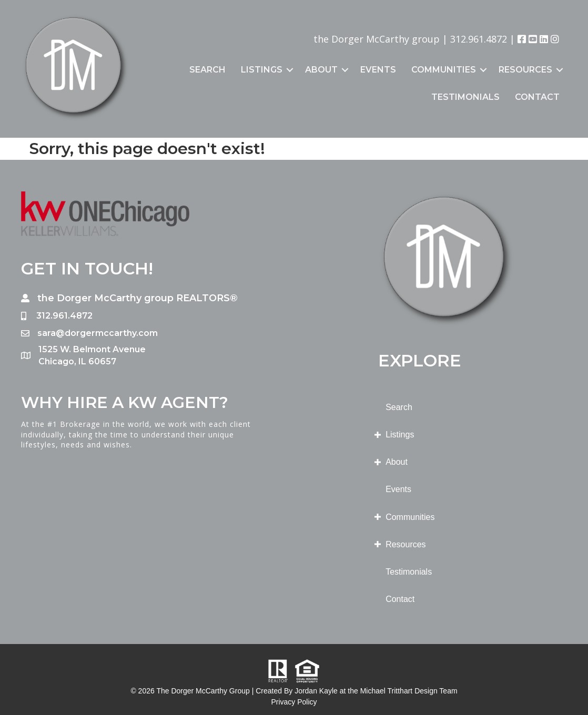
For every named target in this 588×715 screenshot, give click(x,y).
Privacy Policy (294, 702)
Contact (537, 97)
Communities (444, 70)
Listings (262, 70)
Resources (525, 70)
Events (378, 70)
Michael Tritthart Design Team (409, 691)
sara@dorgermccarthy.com (98, 333)
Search (207, 70)
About (321, 70)
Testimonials (465, 97)
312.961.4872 (479, 39)
